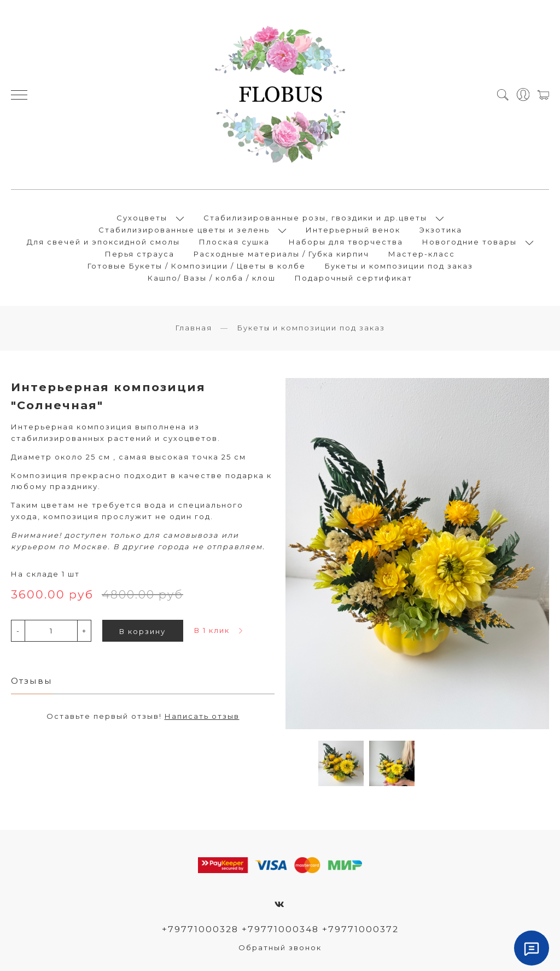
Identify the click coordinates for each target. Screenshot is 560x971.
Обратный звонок (280, 947)
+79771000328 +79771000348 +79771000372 (280, 929)
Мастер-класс (422, 254)
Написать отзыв (202, 716)
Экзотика (441, 230)
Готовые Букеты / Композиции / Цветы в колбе (197, 266)
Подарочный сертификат (354, 278)
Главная (194, 328)
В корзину (142, 631)
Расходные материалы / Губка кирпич (281, 254)
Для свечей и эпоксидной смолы (103, 242)
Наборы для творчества (346, 242)
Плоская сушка (234, 242)
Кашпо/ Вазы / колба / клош (212, 278)
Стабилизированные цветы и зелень (184, 230)
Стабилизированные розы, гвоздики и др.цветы (315, 218)
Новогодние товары (469, 242)
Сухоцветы (142, 218)
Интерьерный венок (353, 230)
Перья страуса (140, 254)
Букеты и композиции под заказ (399, 266)
